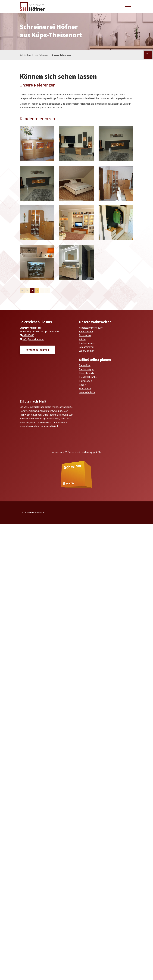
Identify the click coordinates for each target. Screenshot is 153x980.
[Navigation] (128, 7)
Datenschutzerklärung (80, 452)
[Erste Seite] (22, 291)
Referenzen (44, 55)
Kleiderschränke (88, 377)
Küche (82, 339)
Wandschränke (87, 392)
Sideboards (85, 388)
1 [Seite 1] (32, 291)
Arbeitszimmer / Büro (91, 328)
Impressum (58, 452)
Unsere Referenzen (62, 55)
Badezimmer (86, 331)
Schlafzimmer (87, 347)
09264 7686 (28, 335)
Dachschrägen (87, 369)
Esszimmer (85, 335)
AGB (98, 452)
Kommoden (85, 381)
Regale (83, 385)
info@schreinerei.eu (33, 339)
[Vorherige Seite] (28, 291)
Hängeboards (86, 373)
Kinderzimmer (87, 343)
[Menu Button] (148, 55)
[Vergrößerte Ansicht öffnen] (37, 143)
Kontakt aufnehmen (37, 350)
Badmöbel (85, 365)
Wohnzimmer (86, 351)
